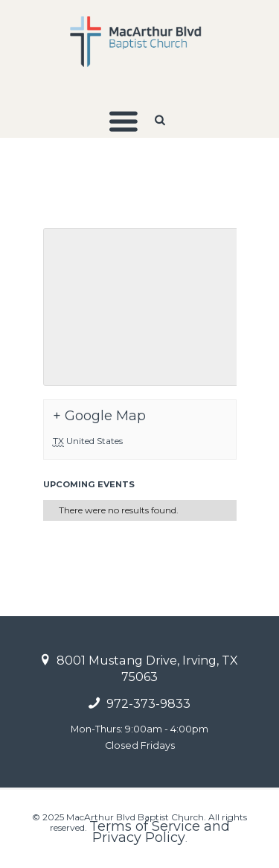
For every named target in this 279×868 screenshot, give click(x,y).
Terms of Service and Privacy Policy (160, 831)
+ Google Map (99, 416)
